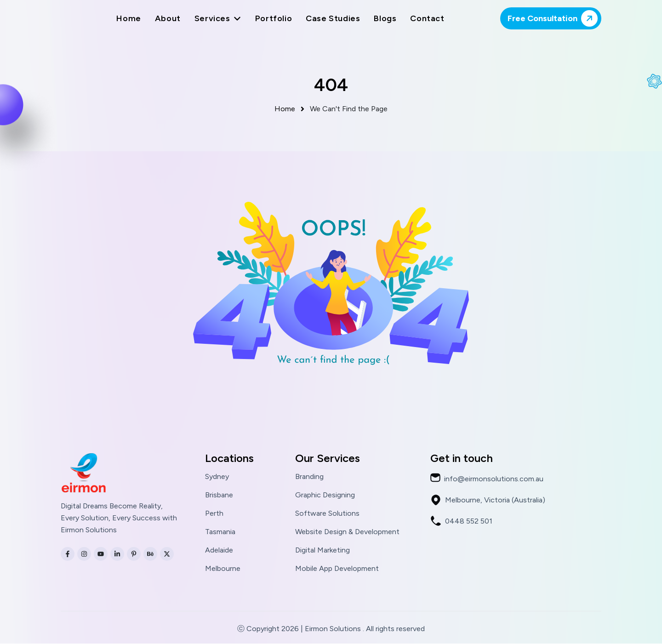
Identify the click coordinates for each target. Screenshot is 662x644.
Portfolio (274, 18)
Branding (309, 477)
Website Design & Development (347, 532)
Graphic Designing (325, 496)
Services (218, 18)
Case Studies (333, 18)
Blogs (385, 18)
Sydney (217, 477)
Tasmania (220, 532)
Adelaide (219, 551)
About (168, 18)
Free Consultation (554, 18)
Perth (214, 514)
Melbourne (223, 569)
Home (128, 18)
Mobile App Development (337, 569)
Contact (427, 18)
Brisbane (219, 496)
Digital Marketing (322, 551)
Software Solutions (327, 514)
